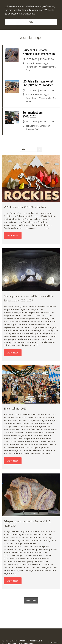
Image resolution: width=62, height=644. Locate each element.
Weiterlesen (13, 235)
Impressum (53, 642)
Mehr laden (31, 600)
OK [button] (31, 22)
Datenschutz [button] (28, 14)
